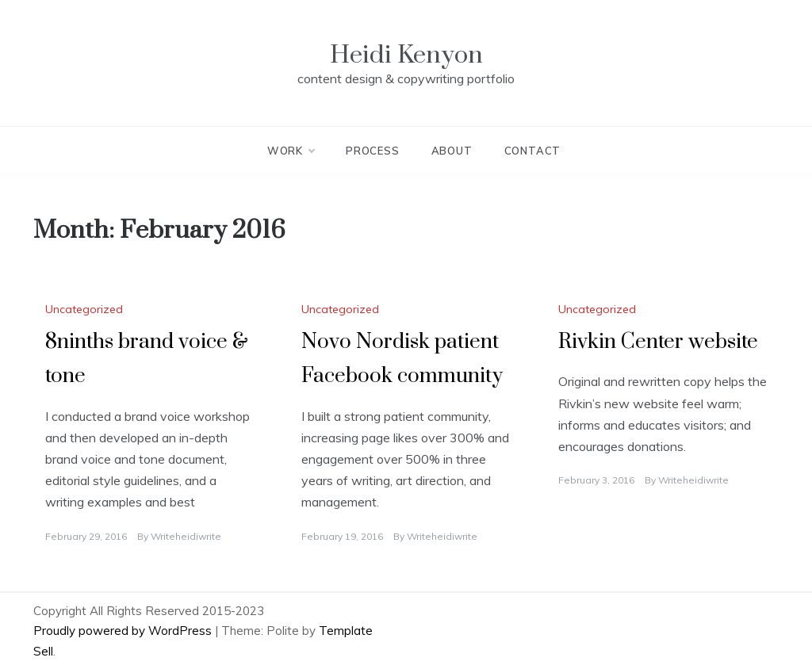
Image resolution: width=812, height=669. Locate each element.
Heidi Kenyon (406, 55)
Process (373, 151)
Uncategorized (84, 309)
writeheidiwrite (186, 536)
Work (291, 151)
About (452, 151)
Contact (533, 151)
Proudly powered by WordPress (124, 631)
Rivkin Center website (658, 342)
